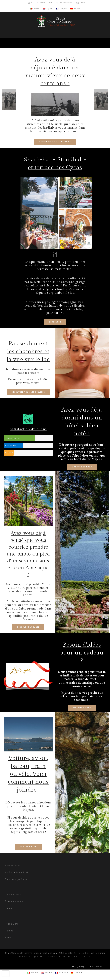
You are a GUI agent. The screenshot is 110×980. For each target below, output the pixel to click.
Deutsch (75, 8)
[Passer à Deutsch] (77, 973)
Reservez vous (13, 866)
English (48, 8)
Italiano (35, 8)
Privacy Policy (78, 966)
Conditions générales (16, 879)
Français (61, 8)
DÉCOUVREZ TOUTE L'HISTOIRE (55, 142)
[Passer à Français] (62, 973)
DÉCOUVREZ (55, 322)
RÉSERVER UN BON (82, 708)
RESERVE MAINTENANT (42, 3)
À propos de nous (14, 902)
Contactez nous (13, 895)
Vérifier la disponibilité (17, 872)
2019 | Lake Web (96, 966)
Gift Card (10, 908)
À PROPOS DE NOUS (82, 467)
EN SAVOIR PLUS (28, 847)
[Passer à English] (47, 973)
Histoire (9, 931)
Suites (8, 938)
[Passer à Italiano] (33, 973)
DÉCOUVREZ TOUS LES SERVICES (28, 392)
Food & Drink (12, 924)
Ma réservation (67, 3)
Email (83, 3)
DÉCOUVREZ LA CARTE (28, 627)
